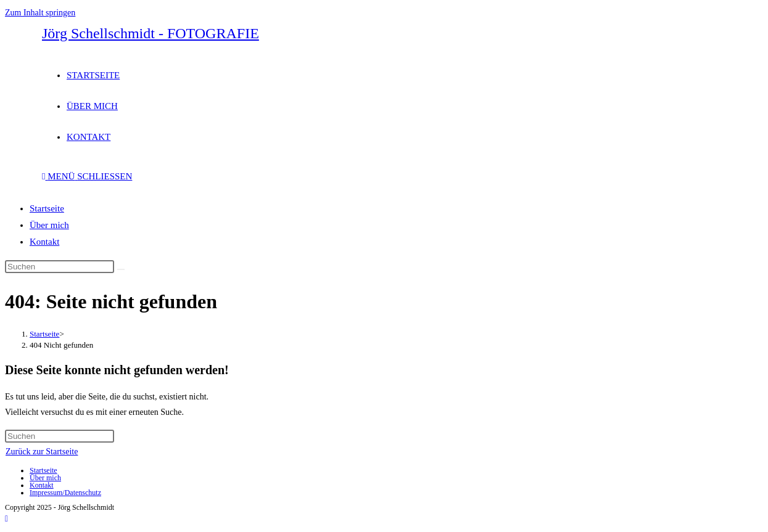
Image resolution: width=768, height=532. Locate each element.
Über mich (49, 225)
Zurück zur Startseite (42, 452)
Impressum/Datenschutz (65, 493)
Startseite (47, 208)
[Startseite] (44, 334)
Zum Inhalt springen (40, 13)
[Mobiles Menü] (87, 176)
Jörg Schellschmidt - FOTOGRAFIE (151, 33)
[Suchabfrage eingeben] (60, 267)
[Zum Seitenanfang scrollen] (6, 519)
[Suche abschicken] (121, 269)
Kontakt (44, 242)
